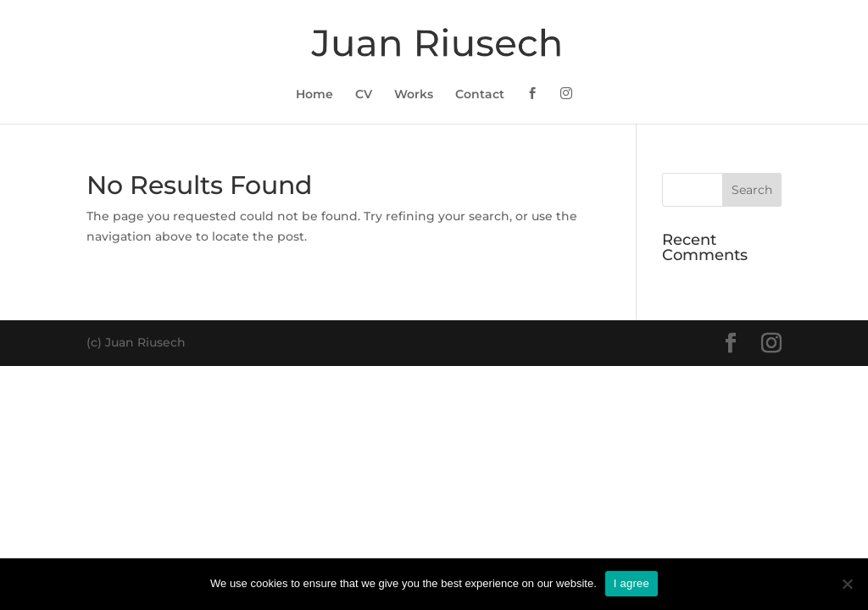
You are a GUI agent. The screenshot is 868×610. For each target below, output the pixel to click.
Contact (480, 95)
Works (414, 95)
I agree (632, 583)
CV (364, 95)
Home (314, 95)
